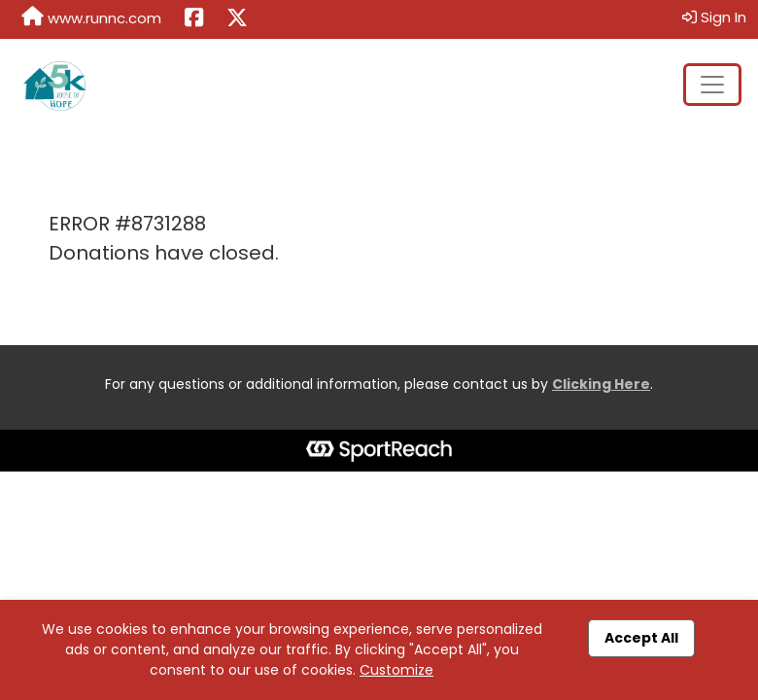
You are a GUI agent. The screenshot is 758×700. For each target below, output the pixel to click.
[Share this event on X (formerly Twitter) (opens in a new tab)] (237, 19)
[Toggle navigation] (712, 85)
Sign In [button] (714, 17)
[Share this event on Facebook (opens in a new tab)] (194, 19)
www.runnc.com (91, 17)
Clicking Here (601, 384)
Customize (396, 670)
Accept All (641, 638)
